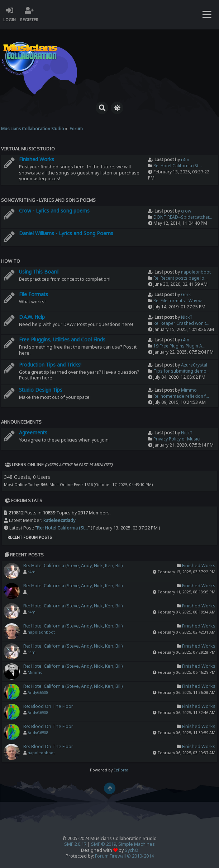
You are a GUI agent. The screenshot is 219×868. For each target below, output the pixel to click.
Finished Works (37, 159)
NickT (187, 317)
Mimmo (189, 390)
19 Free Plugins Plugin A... (179, 346)
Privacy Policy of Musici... (178, 439)
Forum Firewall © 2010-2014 (124, 856)
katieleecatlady (59, 520)
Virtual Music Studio (28, 149)
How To (11, 261)
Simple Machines (137, 844)
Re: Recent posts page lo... (180, 278)
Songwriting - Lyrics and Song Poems (48, 200)
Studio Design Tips (41, 390)
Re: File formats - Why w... (179, 301)
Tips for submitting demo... (182, 371)
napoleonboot (196, 272)
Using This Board (39, 272)
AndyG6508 (38, 692)
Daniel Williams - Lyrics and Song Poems (66, 233)
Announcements (21, 422)
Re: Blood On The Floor (48, 706)
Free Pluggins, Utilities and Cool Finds (62, 339)
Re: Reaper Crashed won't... (181, 323)
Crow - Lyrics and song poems (54, 211)
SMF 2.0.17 (75, 844)
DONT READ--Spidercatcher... (183, 217)
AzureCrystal (194, 365)
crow (186, 211)
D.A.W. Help (32, 317)
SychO (132, 850)
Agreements (33, 432)
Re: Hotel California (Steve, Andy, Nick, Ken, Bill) (73, 566)
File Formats (34, 294)
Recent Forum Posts (30, 537)
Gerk (186, 295)
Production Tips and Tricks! (50, 365)
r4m (185, 160)
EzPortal (122, 770)
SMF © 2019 (104, 844)
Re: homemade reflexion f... (181, 396)
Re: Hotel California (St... (178, 166)
